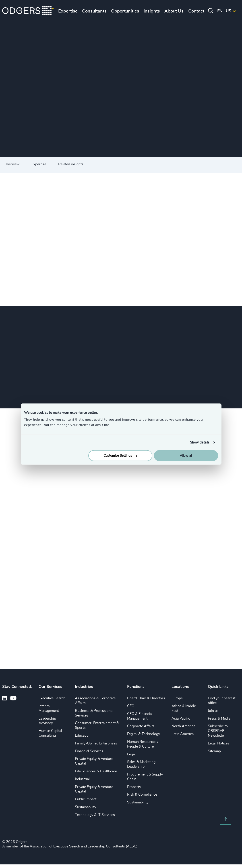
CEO (131, 706)
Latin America (183, 734)
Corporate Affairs (141, 726)
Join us (213, 711)
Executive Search (52, 698)
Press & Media (219, 719)
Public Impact (86, 799)
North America (183, 726)
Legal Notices (219, 743)
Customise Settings (120, 456)
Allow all (186, 456)
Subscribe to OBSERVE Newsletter (218, 731)
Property (134, 787)
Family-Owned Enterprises (96, 743)
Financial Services (89, 751)
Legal (131, 754)
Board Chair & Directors (146, 698)
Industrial (82, 779)
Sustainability (86, 807)
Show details (200, 442)
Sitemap (214, 751)
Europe (177, 698)
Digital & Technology (144, 734)
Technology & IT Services (95, 815)
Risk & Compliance (142, 794)
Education (83, 736)
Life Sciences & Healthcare (96, 771)
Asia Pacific (181, 719)
